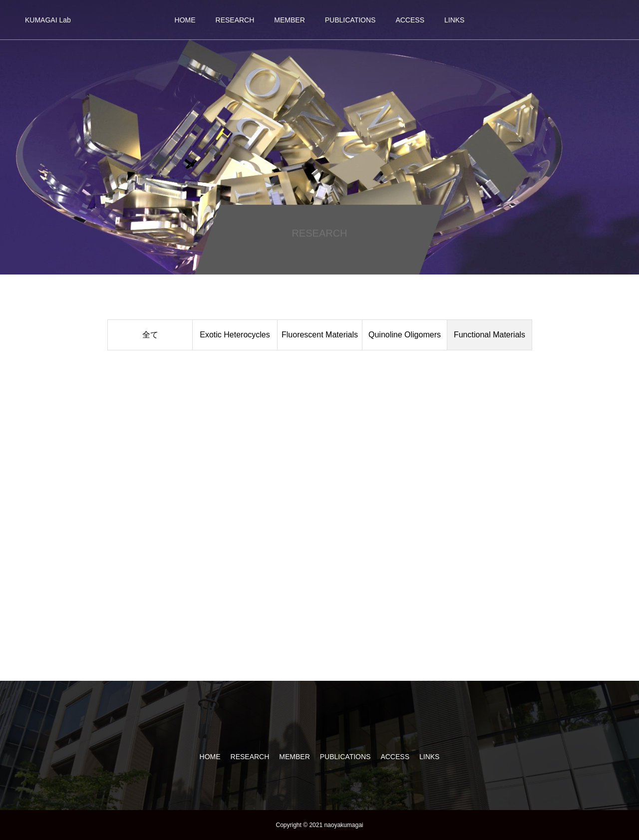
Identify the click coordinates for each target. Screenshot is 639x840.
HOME (185, 20)
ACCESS (410, 20)
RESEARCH (235, 20)
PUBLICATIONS (350, 20)
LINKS (454, 20)
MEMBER (289, 20)
